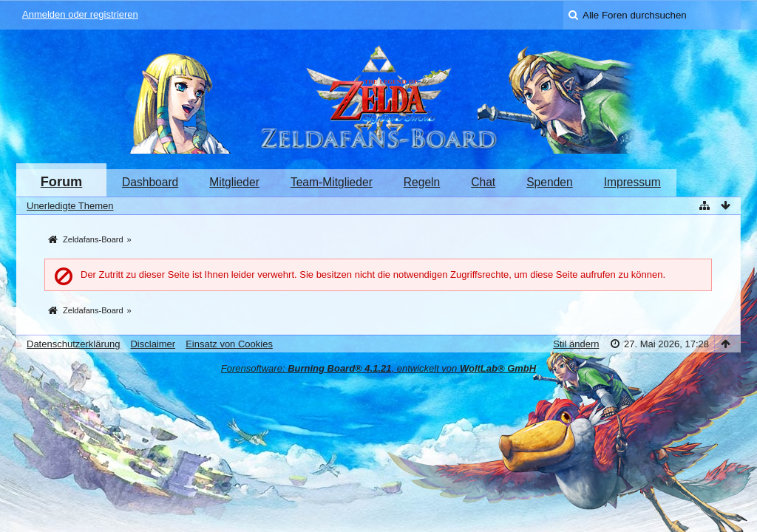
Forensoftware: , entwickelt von (378, 368)
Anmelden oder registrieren (80, 14)
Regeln (422, 182)
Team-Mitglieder (332, 182)
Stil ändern (576, 344)
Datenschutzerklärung (73, 344)
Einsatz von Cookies (229, 344)
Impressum (632, 182)
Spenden (549, 182)
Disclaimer (153, 344)
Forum (62, 182)
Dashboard (150, 182)
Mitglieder (234, 182)
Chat (483, 182)
